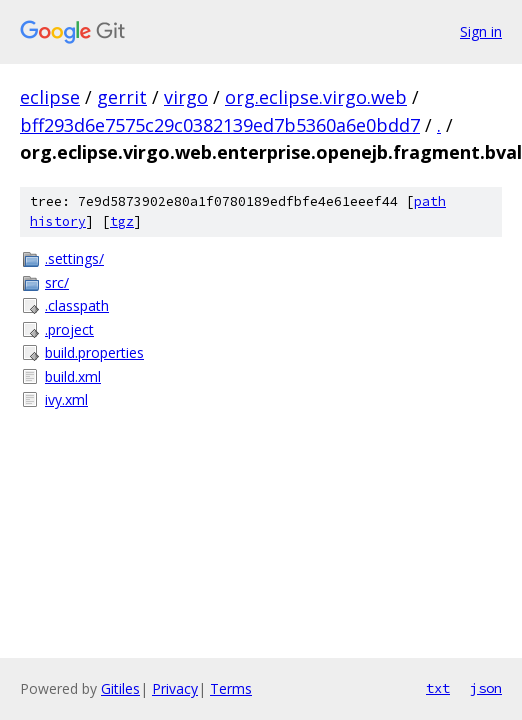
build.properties (94, 352)
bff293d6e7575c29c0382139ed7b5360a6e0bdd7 (220, 125)
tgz (122, 221)
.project (69, 329)
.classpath (77, 305)
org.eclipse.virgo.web (316, 97)
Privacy (175, 688)
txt (438, 688)
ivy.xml (66, 399)
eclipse (50, 97)
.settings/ (74, 258)
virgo (186, 97)
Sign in (481, 31)
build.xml (73, 376)
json (486, 688)
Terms (231, 688)
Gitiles (120, 688)
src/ (57, 282)
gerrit (122, 97)
